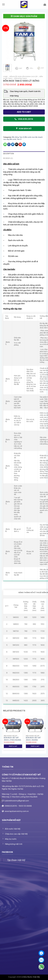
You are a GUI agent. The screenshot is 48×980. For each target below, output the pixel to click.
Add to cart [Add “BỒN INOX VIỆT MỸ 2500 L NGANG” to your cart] (35, 746)
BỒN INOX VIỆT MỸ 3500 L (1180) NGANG (12, 739)
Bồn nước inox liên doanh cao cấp (24, 77)
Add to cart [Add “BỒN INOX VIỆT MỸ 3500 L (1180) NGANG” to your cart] (13, 746)
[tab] (24, 154)
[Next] (45, 733)
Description (9, 154)
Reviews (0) (8, 158)
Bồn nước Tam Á (15, 139)
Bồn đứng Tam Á (21, 78)
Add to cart (24, 112)
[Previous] (3, 733)
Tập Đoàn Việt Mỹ (16, 860)
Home (5, 77)
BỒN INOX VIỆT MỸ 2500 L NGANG (33, 739)
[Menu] (3, 4)
